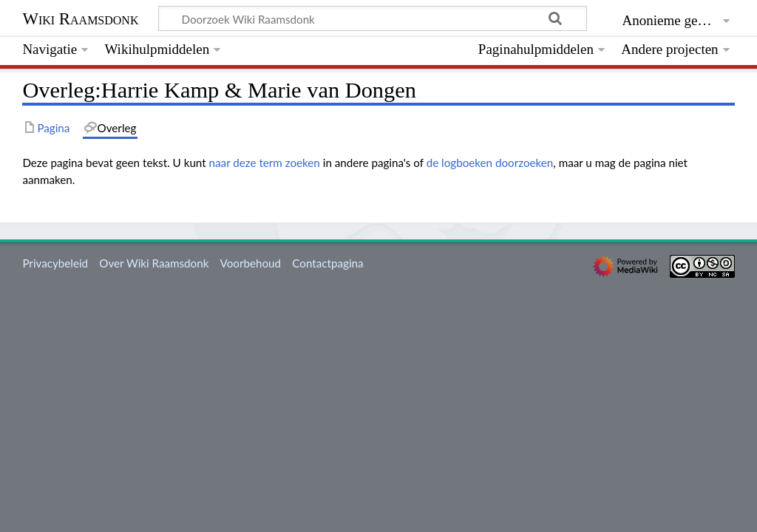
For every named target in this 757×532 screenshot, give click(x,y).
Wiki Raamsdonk (80, 19)
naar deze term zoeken (265, 163)
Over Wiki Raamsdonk (154, 263)
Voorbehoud (251, 263)
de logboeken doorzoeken (490, 163)
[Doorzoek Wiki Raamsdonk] (373, 18)
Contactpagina (327, 263)
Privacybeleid (55, 263)
